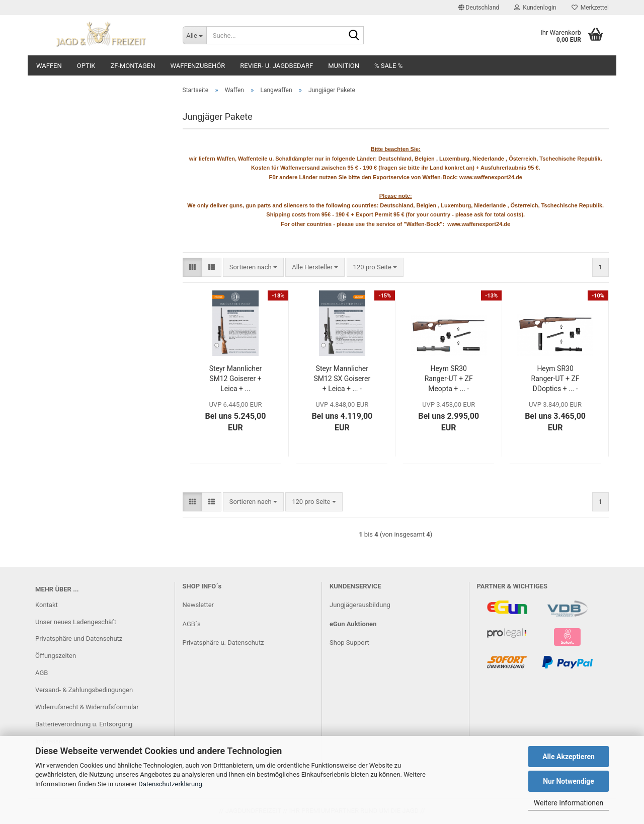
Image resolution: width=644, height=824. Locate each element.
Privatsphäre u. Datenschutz (223, 643)
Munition (344, 66)
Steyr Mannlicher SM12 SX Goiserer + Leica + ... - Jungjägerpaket (342, 379)
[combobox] (253, 268)
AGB (42, 673)
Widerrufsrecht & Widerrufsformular (87, 707)
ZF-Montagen (133, 66)
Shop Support (349, 643)
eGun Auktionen (353, 624)
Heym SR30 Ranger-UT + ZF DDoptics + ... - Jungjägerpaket (555, 379)
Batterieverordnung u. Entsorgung (84, 724)
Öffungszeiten (56, 656)
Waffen (49, 66)
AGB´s (192, 624)
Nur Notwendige (569, 781)
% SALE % (388, 66)
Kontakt (47, 605)
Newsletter (198, 605)
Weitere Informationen (569, 803)
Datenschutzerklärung (170, 784)
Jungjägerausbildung (360, 605)
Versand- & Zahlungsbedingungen (84, 690)
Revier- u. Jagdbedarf (276, 66)
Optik (86, 66)
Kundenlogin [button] (535, 8)
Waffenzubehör (198, 66)
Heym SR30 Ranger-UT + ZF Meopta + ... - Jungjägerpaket (448, 379)
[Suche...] (194, 35)
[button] (479, 8)
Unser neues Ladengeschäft (76, 622)
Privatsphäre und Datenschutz (79, 639)
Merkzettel (590, 8)
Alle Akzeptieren (569, 757)
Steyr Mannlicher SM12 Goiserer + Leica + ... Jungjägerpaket (235, 379)
